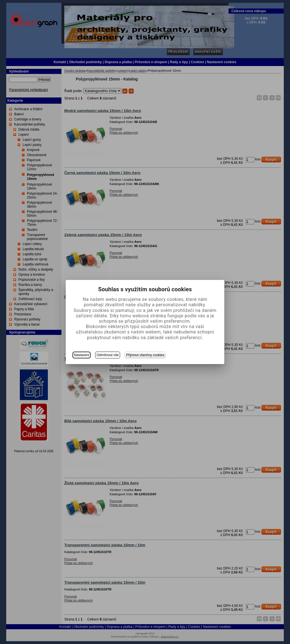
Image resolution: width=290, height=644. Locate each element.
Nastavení (82, 355)
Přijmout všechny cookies (145, 355)
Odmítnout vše (108, 355)
